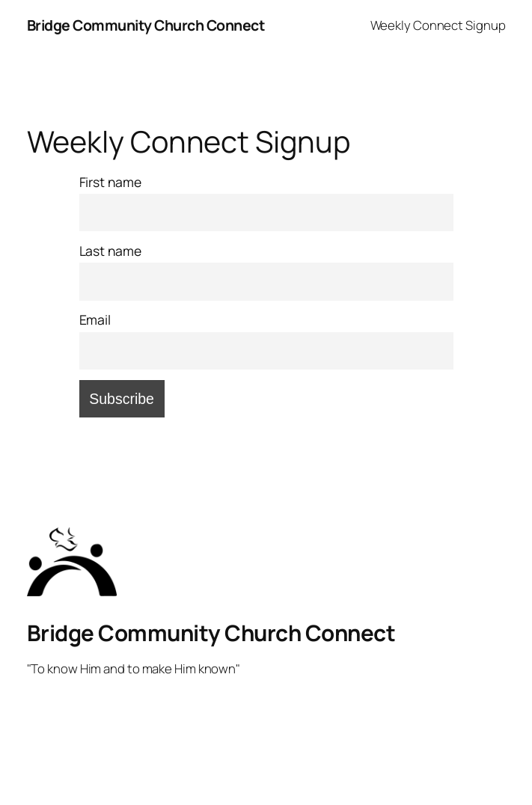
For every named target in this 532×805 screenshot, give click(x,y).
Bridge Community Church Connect (146, 25)
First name (110, 182)
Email (95, 319)
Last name (110, 251)
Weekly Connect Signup (438, 25)
